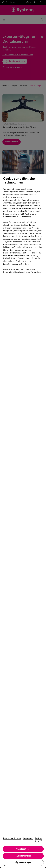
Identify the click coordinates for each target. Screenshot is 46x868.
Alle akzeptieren (23, 849)
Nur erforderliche (23, 856)
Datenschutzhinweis (12, 838)
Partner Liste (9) (39, 840)
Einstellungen (23, 863)
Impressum (28, 838)
